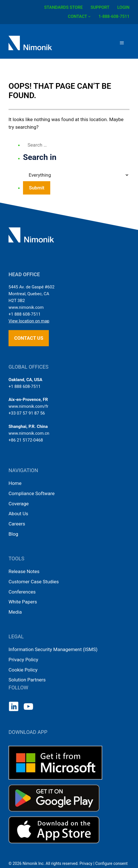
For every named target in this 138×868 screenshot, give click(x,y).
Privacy (86, 863)
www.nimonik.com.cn (29, 433)
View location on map (29, 321)
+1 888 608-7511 (25, 314)
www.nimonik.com (26, 307)
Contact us (29, 338)
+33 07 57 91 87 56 (27, 413)
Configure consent (112, 863)
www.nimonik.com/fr (28, 406)
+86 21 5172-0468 (26, 440)
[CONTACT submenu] (89, 16)
